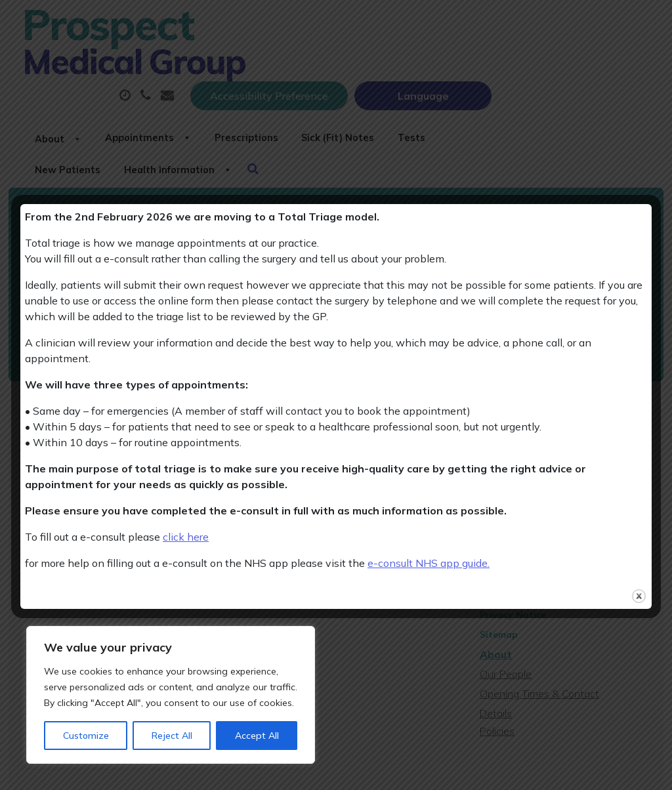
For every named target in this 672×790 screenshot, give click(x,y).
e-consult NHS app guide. (429, 563)
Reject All (172, 736)
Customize (86, 736)
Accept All (257, 736)
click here (186, 537)
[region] (171, 695)
